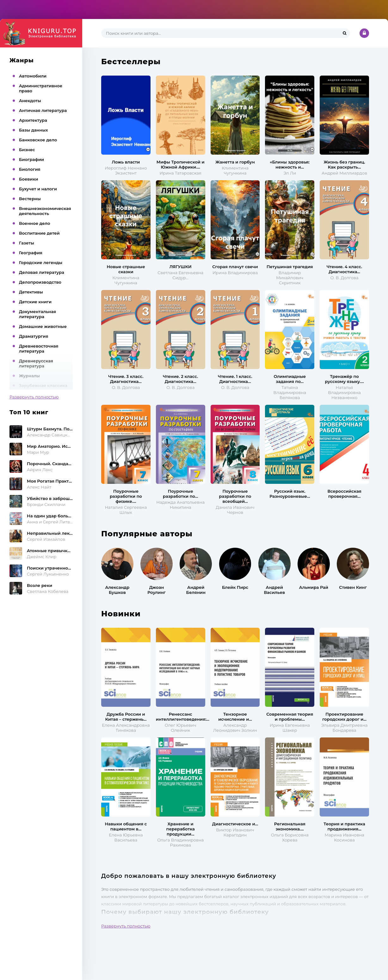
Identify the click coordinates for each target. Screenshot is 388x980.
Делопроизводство (40, 282)
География (31, 253)
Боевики (29, 179)
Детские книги (35, 302)
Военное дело (34, 223)
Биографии (31, 159)
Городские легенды (41, 262)
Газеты (27, 243)
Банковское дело (38, 140)
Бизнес (27, 150)
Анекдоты (30, 101)
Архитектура (33, 120)
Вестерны (30, 199)
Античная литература (43, 110)
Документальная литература (37, 314)
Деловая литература (42, 272)
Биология (30, 169)
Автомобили (33, 76)
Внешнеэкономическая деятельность (45, 211)
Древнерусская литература (36, 363)
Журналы (29, 376)
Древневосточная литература (39, 348)
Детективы (31, 292)
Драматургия (34, 336)
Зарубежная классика (43, 385)
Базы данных (34, 130)
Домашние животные (43, 326)
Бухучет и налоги (38, 189)
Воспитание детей (39, 233)
